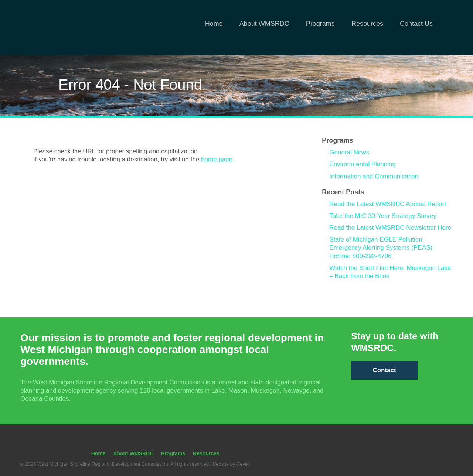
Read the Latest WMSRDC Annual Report (388, 204)
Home (214, 24)
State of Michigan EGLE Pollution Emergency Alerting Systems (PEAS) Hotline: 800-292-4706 (381, 248)
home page (217, 159)
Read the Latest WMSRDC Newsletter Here (390, 228)
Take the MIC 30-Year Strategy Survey (383, 216)
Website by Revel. (230, 464)
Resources (367, 24)
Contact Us (416, 24)
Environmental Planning (363, 164)
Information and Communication (374, 176)
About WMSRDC (264, 24)
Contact (384, 370)
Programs (320, 24)
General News (349, 152)
